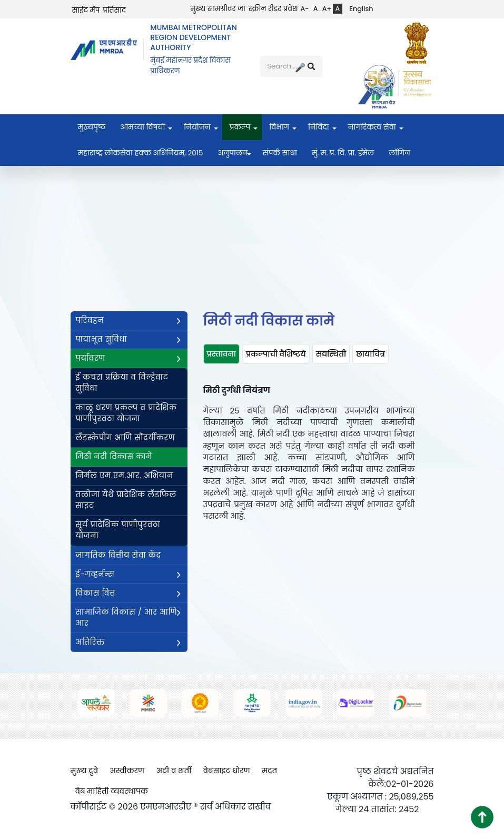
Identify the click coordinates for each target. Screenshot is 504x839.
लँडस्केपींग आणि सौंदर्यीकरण (126, 438)
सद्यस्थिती (331, 354)
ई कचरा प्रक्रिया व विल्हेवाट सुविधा (122, 383)
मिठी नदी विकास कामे (114, 457)
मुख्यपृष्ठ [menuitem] (92, 127)
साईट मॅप (86, 10)
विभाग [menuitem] (279, 127)
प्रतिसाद (114, 10)
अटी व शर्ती (174, 771)
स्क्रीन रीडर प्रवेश (273, 9)
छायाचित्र (370, 354)
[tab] (221, 354)
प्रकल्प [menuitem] (240, 127)
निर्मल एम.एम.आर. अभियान (125, 476)
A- (305, 9)
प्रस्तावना (221, 354)
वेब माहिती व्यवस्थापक (112, 791)
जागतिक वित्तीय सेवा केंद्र (118, 555)
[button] (482, 817)
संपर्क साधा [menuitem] (280, 153)
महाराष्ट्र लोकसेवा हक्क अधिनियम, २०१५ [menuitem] (141, 153)
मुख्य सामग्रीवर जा (218, 9)
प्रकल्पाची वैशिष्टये (276, 354)
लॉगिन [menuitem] (399, 153)
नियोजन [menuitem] (197, 127)
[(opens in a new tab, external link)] (419, 43)
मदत (269, 771)
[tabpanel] (309, 457)
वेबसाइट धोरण (227, 771)
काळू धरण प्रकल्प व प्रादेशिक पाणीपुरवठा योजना (126, 413)
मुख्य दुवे (85, 771)
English (361, 9)
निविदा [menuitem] (319, 127)
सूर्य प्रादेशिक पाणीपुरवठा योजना (118, 530)
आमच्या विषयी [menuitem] (142, 127)
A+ (327, 9)
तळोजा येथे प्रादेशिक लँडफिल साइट (126, 500)
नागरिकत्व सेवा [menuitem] (372, 127)
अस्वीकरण (127, 771)
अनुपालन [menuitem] (233, 153)
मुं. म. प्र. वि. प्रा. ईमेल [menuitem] (343, 153)
